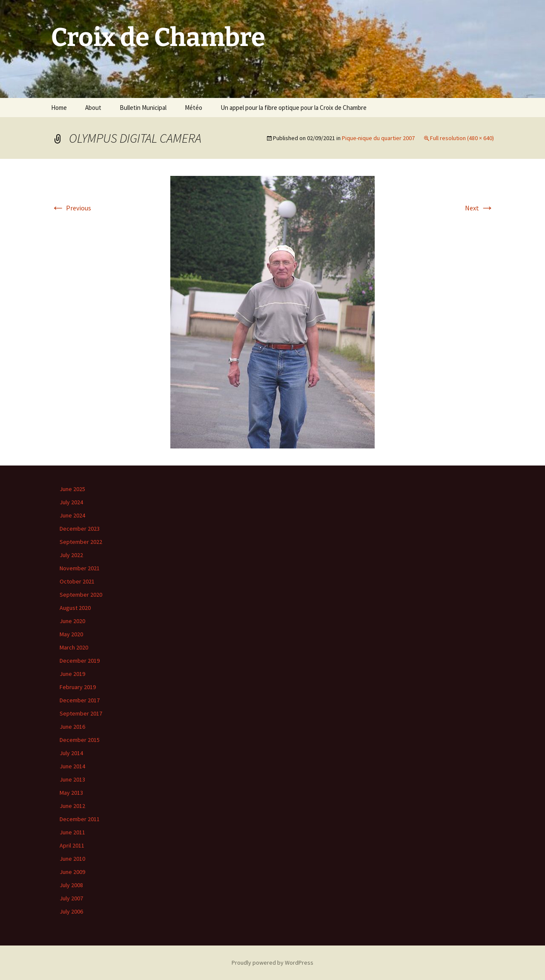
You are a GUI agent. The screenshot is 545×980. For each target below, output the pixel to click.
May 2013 (71, 793)
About (93, 108)
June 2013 (72, 779)
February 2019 (78, 687)
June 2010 (72, 859)
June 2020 (72, 621)
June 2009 (72, 872)
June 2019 (72, 674)
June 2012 (72, 806)
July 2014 (71, 753)
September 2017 (81, 713)
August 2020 (75, 608)
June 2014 (72, 766)
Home (59, 108)
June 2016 (72, 727)
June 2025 (72, 489)
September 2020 (81, 595)
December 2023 (80, 529)
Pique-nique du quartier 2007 (378, 138)
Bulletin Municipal (143, 108)
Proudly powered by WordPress (272, 963)
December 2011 (80, 819)
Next (479, 208)
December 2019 (80, 661)
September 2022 (81, 542)
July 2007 (71, 898)
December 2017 (80, 700)
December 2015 (80, 740)
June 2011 (72, 832)
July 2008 (71, 885)
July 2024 (71, 502)
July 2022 (71, 555)
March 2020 (74, 647)
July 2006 (71, 911)
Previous (71, 208)
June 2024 (72, 515)
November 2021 (80, 568)
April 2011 (72, 845)
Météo (194, 108)
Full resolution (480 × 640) (462, 138)
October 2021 (77, 581)
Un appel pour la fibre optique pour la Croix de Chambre (294, 108)
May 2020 (71, 634)
